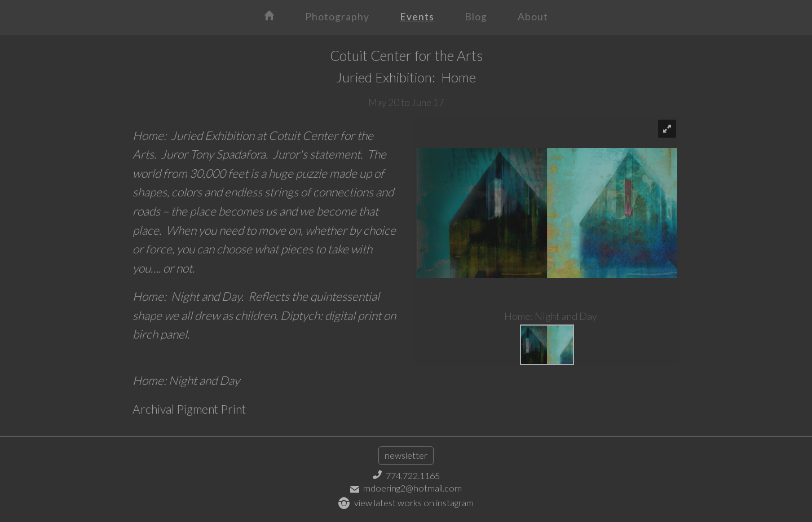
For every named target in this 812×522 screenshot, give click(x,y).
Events (417, 17)
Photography (337, 17)
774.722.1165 (406, 475)
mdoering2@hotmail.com (406, 488)
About (533, 17)
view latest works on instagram (406, 503)
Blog (476, 17)
